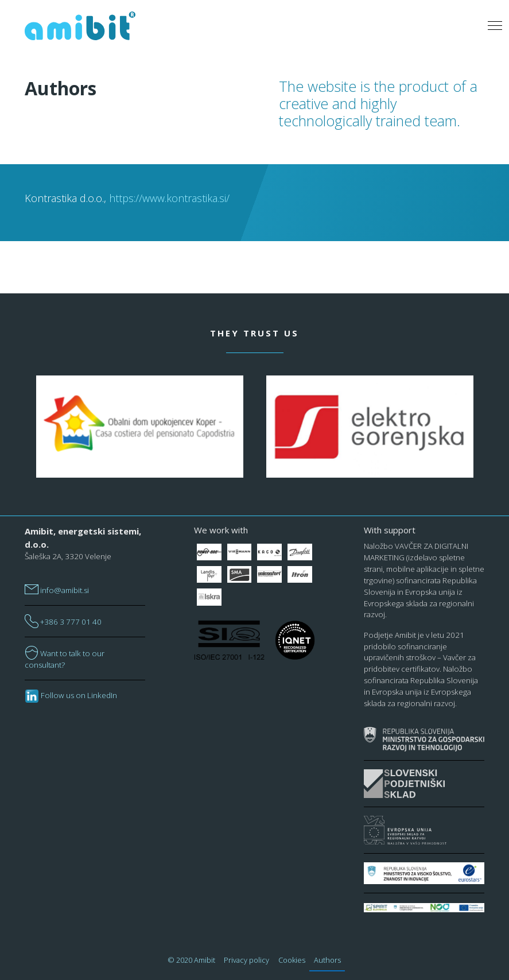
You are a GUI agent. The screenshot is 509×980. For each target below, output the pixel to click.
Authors (327, 960)
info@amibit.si (57, 590)
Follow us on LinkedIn (71, 695)
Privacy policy (246, 960)
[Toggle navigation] (495, 26)
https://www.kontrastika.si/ (169, 198)
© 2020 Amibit (192, 960)
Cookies (292, 960)
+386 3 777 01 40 (63, 622)
